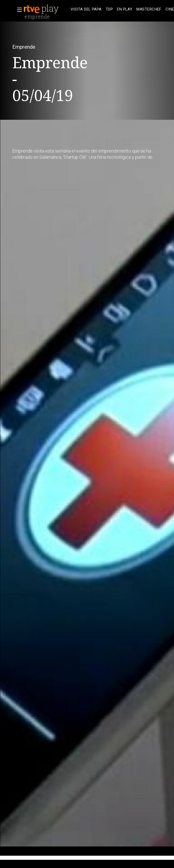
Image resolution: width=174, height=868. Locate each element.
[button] (18, 10)
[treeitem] (86, 9)
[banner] (46, 9)
